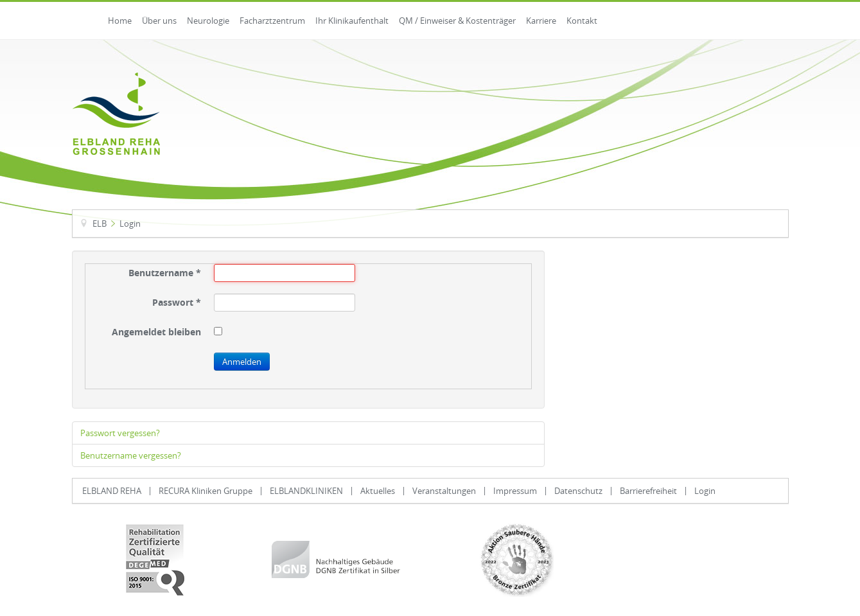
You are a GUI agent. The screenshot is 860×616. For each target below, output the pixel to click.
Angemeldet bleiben (156, 332)
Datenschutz (578, 491)
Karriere (541, 21)
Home (120, 21)
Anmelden (242, 362)
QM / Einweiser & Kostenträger (457, 21)
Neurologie (208, 21)
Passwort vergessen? (120, 433)
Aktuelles (378, 491)
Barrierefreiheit (648, 491)
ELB (100, 224)
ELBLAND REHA (112, 491)
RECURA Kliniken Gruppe (206, 491)
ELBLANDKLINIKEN (306, 491)
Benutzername (165, 273)
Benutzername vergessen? (131, 455)
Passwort (177, 303)
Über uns (159, 21)
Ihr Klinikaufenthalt (352, 21)
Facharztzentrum (272, 21)
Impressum (515, 491)
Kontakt (582, 21)
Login (705, 491)
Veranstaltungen (444, 491)
